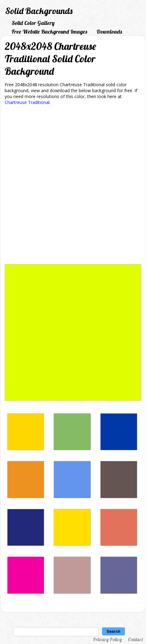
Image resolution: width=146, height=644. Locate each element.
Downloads (109, 32)
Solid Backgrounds (39, 11)
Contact (135, 639)
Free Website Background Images (49, 32)
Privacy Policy (107, 639)
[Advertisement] (73, 186)
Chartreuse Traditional (27, 102)
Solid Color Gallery (33, 23)
